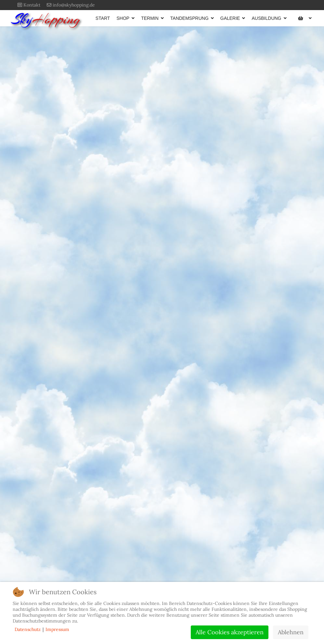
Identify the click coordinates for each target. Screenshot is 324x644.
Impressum (57, 629)
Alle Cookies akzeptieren (230, 632)
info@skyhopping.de (74, 5)
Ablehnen (291, 632)
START (103, 18)
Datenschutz (28, 629)
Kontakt (32, 5)
